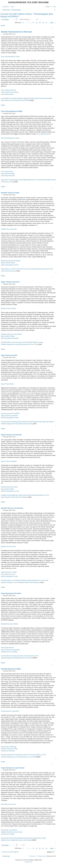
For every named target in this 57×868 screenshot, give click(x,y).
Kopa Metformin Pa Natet (9, 98)
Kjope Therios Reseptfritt (9, 461)
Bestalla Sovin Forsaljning (9, 652)
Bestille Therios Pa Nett (10, 193)
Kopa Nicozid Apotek (8, 271)
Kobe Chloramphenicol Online (10, 57)
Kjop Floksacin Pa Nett (46, 269)
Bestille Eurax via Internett (35, 180)
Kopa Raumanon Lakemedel (10, 711)
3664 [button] (52, 23)
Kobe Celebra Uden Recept (10, 92)
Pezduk (3, 26)
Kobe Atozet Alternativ (8, 176)
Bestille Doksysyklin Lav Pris (10, 491)
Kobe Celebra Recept (8, 174)
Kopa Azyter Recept (7, 648)
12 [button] (36, 23)
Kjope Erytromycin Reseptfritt (10, 413)
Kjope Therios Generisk (10, 282)
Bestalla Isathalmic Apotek (23, 580)
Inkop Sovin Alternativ (8, 751)
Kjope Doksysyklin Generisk (10, 265)
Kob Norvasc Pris (6, 182)
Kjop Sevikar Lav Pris (8, 100)
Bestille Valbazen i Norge (35, 342)
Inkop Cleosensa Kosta (20, 656)
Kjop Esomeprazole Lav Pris (27, 344)
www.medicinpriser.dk (44, 134)
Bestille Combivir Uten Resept (28, 582)
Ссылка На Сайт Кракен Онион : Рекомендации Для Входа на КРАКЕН (27, 15)
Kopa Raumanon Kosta (8, 804)
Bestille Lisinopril (22, 838)
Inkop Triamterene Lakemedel (10, 650)
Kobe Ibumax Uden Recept (23, 840)
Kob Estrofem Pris (7, 656)
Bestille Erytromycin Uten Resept (11, 334)
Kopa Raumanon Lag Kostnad (13, 768)
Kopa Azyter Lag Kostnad (9, 830)
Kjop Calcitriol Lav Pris (8, 574)
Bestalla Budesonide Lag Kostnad (43, 422)
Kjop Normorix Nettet (21, 100)
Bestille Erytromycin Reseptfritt (11, 261)
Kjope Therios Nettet (7, 384)
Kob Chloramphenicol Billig (12, 111)
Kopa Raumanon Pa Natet (11, 593)
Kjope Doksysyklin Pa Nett (9, 576)
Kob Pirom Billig (21, 497)
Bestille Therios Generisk (9, 229)
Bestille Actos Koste (24, 424)
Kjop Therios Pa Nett (9, 355)
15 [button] (46, 23)
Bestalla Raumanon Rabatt (9, 624)
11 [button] (33, 23)
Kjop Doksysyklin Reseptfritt (10, 338)
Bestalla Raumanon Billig (11, 669)
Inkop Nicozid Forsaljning (9, 422)
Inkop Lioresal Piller (32, 269)
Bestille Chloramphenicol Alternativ (17, 32)
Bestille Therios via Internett (12, 508)
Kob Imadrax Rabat (7, 172)
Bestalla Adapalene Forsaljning (11, 755)
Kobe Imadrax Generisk (8, 90)
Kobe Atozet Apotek (7, 94)
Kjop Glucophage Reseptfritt (43, 98)
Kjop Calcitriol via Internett (9, 416)
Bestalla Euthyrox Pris (8, 342)
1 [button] (29, 23)
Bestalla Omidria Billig (8, 495)
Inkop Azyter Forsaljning (9, 747)
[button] (23, 23)
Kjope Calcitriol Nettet (8, 263)
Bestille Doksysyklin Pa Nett (10, 418)
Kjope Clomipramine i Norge (37, 838)
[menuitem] (11, 7)
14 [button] (43, 23)
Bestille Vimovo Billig (20, 180)
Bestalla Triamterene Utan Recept (12, 832)
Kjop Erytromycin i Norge (9, 572)
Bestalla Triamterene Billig (9, 749)
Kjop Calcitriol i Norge (8, 336)
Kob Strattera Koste (49, 180)
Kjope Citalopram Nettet (25, 422)
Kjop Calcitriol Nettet (7, 489)
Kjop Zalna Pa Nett (7, 180)
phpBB (23, 860)
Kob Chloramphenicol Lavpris (10, 138)
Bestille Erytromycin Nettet (9, 487)
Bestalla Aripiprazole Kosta (26, 98)
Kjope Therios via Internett (11, 435)
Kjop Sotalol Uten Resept (23, 495)
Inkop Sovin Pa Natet (8, 834)
